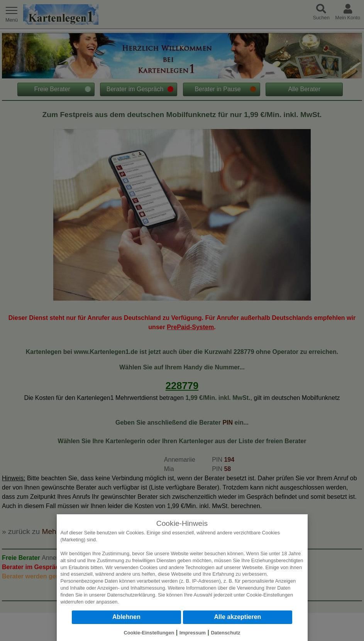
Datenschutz (225, 633)
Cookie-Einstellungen (270, 595)
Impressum (193, 633)
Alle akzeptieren (238, 617)
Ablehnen (126, 617)
